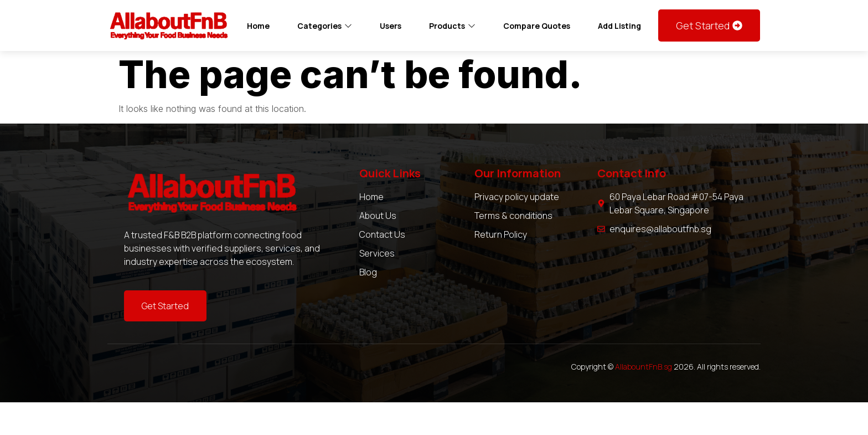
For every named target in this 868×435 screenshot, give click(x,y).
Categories (325, 26)
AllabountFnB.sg (644, 367)
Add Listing (619, 26)
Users (391, 26)
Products (452, 26)
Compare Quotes (537, 26)
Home (258, 26)
